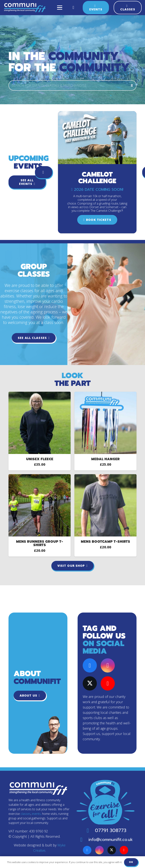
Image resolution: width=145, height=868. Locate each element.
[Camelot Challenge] (97, 114)
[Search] (132, 85)
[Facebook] (90, 665)
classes (26, 814)
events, (37, 814)
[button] (60, 8)
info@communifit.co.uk (111, 840)
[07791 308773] (90, 831)
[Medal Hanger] (105, 394)
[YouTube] (108, 683)
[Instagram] (108, 665)
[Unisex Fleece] (40, 394)
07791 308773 (111, 831)
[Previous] (44, 172)
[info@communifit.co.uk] (83, 840)
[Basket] (73, 8)
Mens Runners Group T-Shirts (40, 543)
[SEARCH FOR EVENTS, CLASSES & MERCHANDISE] (72, 85)
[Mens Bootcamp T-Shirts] (105, 477)
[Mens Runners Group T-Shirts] (40, 477)
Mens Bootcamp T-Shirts (105, 542)
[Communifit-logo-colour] (25, 8)
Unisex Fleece (40, 459)
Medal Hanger (105, 459)
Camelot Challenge (97, 178)
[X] (90, 683)
